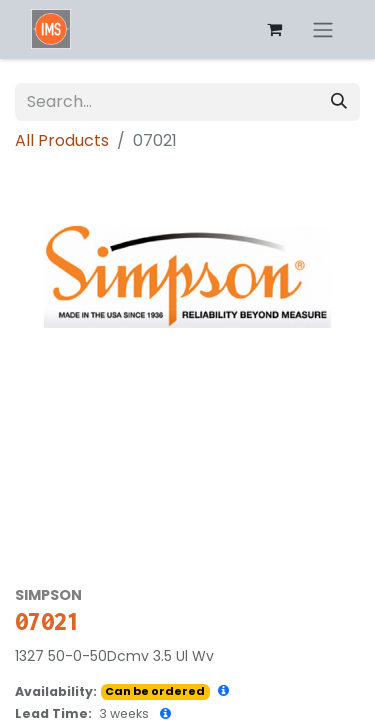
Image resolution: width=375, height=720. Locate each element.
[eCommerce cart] (274, 29)
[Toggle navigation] (323, 29)
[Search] (339, 102)
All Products (62, 140)
